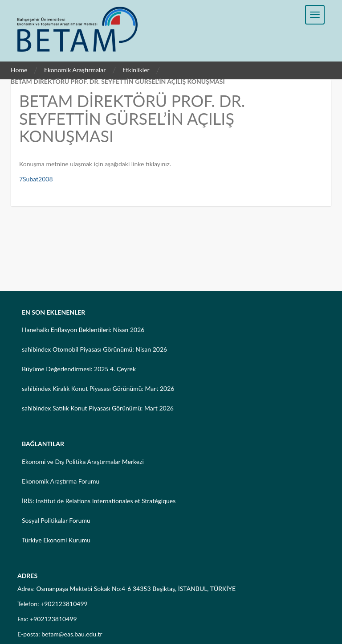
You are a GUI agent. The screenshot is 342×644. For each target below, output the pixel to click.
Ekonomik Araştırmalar (75, 70)
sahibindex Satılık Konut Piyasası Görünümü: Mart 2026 (98, 408)
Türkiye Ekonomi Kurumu (56, 540)
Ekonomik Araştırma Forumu (61, 481)
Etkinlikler (136, 70)
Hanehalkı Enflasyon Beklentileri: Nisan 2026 (83, 330)
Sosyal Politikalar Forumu (56, 520)
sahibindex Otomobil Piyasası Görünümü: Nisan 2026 (94, 349)
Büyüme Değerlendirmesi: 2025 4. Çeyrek (79, 369)
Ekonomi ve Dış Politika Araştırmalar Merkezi (83, 461)
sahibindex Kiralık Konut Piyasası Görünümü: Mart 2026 (98, 388)
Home (19, 70)
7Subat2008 (36, 179)
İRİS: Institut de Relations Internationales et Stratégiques (99, 501)
